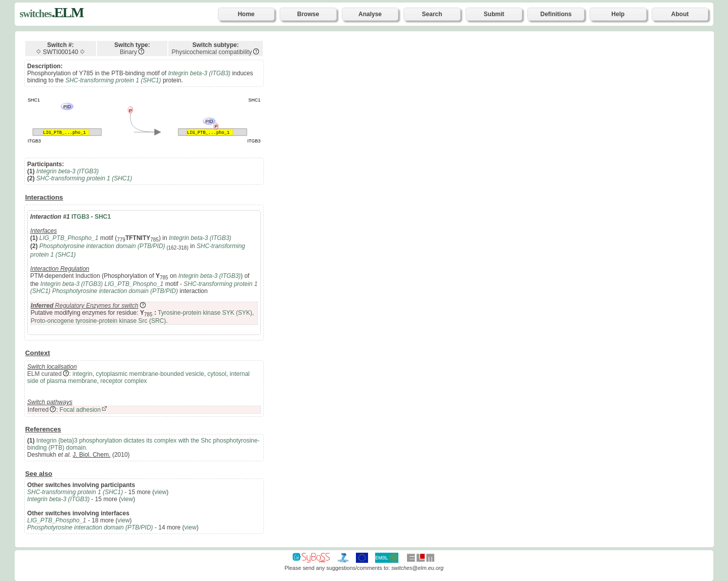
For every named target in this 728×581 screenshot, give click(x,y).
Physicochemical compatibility (212, 52)
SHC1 (103, 217)
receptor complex (124, 381)
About (680, 14)
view (160, 492)
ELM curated (44, 374)
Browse (308, 14)
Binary (128, 52)
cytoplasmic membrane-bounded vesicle (150, 374)
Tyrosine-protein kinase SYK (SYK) (205, 313)
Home (246, 14)
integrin (83, 374)
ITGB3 (80, 217)
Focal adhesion (80, 410)
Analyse (370, 14)
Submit (494, 14)
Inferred (38, 410)
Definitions (556, 14)
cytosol (217, 374)
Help (618, 14)
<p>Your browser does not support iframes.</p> (500, 288)
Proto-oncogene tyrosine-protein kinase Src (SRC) (98, 321)
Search (432, 14)
